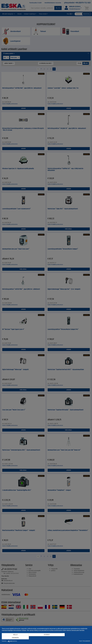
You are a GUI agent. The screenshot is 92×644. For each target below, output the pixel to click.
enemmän (77, 638)
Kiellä (15, 638)
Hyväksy (46, 638)
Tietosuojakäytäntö (86, 641)
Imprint (80, 641)
